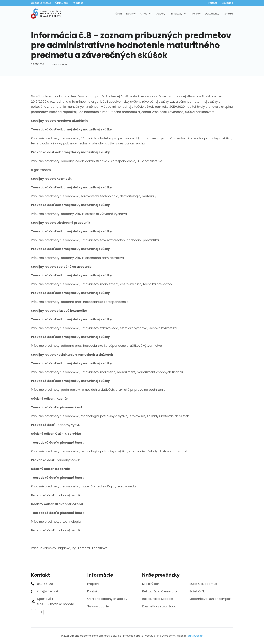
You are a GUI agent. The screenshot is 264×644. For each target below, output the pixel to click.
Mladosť (78, 3)
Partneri (213, 3)
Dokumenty (212, 14)
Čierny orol (62, 3)
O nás (144, 14)
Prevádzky (176, 14)
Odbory (161, 14)
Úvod (119, 14)
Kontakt (228, 14)
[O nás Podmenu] (150, 14)
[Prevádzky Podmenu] (185, 14)
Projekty (196, 14)
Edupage (228, 3)
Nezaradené (59, 64)
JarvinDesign (195, 636)
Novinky (131, 14)
